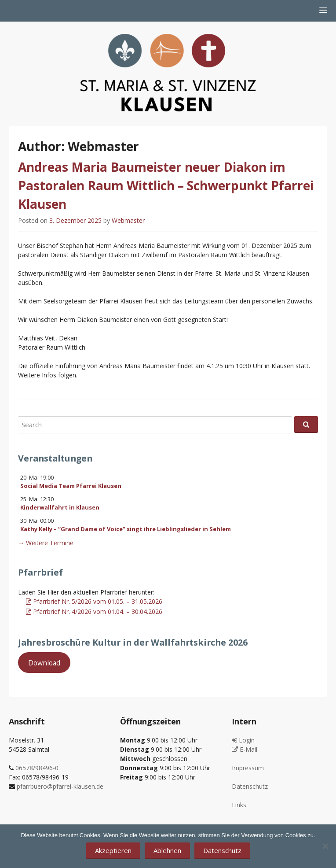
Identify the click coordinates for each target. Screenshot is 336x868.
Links (239, 805)
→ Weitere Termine (46, 543)
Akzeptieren (113, 850)
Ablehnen (167, 850)
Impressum (248, 768)
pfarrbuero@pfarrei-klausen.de (60, 786)
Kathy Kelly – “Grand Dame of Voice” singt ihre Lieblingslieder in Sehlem (126, 529)
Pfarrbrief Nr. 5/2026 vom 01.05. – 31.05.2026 (94, 601)
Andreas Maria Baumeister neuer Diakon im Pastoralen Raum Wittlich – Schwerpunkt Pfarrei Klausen (166, 185)
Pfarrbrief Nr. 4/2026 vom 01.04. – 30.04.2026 (94, 611)
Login (243, 740)
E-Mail (245, 749)
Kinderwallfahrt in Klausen (60, 507)
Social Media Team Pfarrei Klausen (71, 486)
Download (44, 662)
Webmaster (128, 220)
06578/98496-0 (37, 768)
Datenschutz (250, 786)
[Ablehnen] (325, 846)
